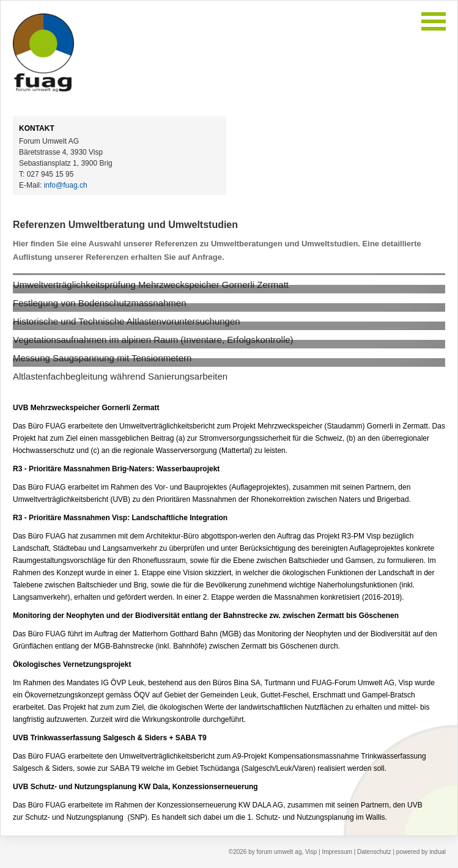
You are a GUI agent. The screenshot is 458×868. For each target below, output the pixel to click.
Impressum (338, 852)
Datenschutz (375, 852)
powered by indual (421, 852)
